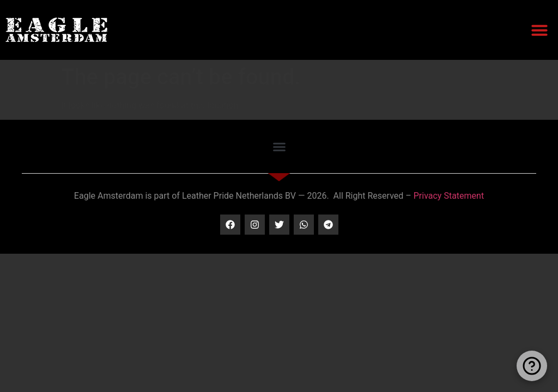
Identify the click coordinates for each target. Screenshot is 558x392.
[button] (539, 30)
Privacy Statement (449, 196)
